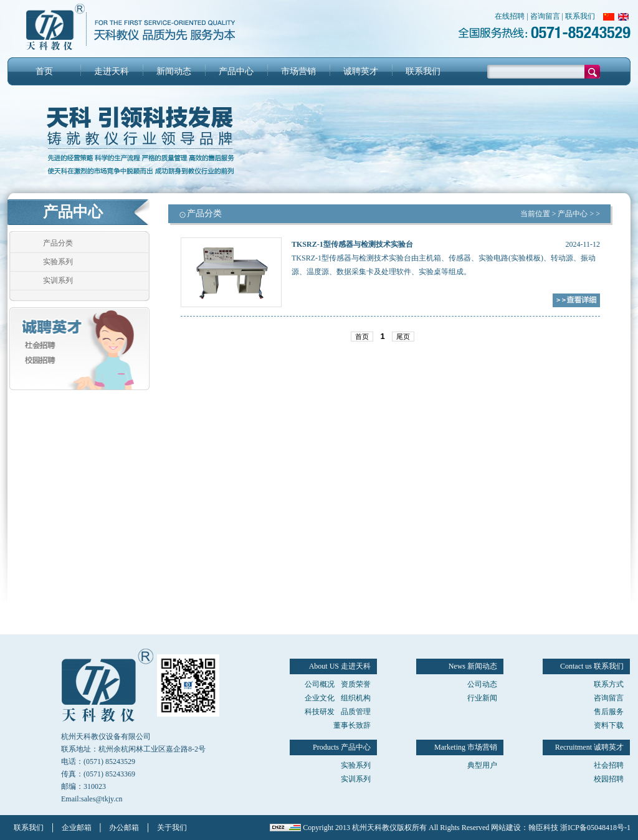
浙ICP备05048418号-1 (595, 828)
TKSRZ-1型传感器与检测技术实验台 (352, 244)
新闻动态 (174, 71)
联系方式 (609, 684)
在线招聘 (510, 16)
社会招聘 (609, 765)
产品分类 (58, 243)
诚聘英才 (361, 71)
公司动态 (482, 684)
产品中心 (236, 71)
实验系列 (58, 262)
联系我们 (580, 16)
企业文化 (320, 698)
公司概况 (320, 684)
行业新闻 (482, 698)
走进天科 (112, 71)
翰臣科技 (543, 828)
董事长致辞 (352, 725)
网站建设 (506, 828)
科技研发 (320, 712)
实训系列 (58, 280)
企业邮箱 (77, 828)
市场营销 (298, 71)
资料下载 (609, 725)
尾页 (403, 336)
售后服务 (609, 712)
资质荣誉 (356, 684)
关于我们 (172, 828)
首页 (44, 71)
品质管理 (356, 712)
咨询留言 (545, 16)
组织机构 (356, 698)
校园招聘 (609, 779)
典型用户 (482, 765)
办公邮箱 (124, 828)
